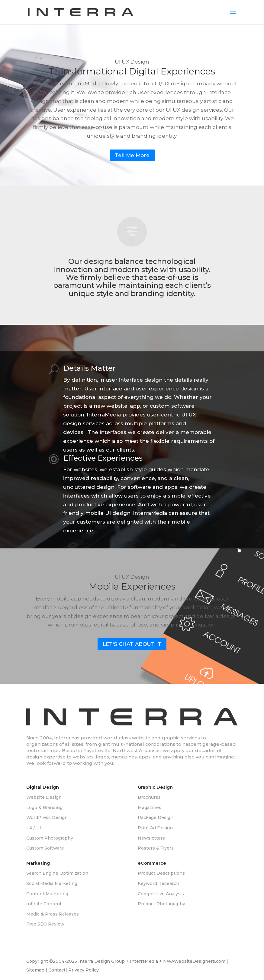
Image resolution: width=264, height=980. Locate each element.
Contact (57, 970)
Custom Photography (50, 838)
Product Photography (161, 904)
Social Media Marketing (52, 883)
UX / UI (34, 828)
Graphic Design (155, 787)
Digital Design (43, 787)
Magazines (150, 807)
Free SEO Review (45, 924)
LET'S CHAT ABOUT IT (132, 644)
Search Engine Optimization (57, 873)
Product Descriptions (161, 873)
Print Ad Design (155, 828)
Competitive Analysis (161, 894)
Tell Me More (132, 155)
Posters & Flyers (156, 848)
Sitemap (35, 970)
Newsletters (151, 838)
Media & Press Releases (53, 914)
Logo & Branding (44, 807)
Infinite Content (44, 904)
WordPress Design (47, 817)
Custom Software (45, 848)
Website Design (44, 797)
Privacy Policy (84, 970)
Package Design (156, 817)
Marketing (38, 863)
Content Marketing (47, 894)
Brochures (149, 797)
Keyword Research (158, 883)
